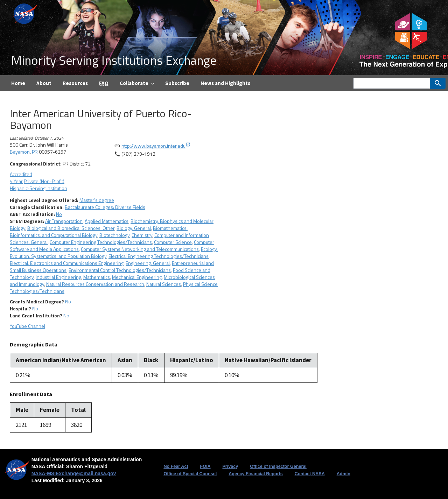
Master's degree (97, 200)
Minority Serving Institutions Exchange (114, 60)
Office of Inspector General (278, 466)
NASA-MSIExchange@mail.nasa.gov (74, 473)
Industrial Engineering (58, 277)
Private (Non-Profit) (44, 181)
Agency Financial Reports (256, 474)
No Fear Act (176, 466)
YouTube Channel (27, 326)
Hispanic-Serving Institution (38, 188)
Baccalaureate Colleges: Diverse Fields (105, 207)
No (59, 214)
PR (35, 152)
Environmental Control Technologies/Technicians (120, 270)
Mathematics (97, 277)
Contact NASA (310, 474)
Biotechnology (114, 235)
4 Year (16, 181)
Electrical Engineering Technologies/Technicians (159, 256)
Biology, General (134, 228)
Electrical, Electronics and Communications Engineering (67, 263)
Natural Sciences (164, 284)
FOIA (205, 466)
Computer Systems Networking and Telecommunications (140, 249)
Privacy (230, 466)
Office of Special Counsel (190, 474)
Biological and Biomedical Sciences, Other (71, 228)
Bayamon (20, 152)
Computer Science (173, 242)
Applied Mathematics (107, 221)
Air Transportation (64, 221)
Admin (344, 474)
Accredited (21, 174)
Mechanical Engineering (137, 277)
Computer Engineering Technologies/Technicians (101, 242)
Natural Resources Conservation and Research (95, 284)
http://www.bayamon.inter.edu (156, 146)
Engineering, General (148, 263)
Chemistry (142, 235)
